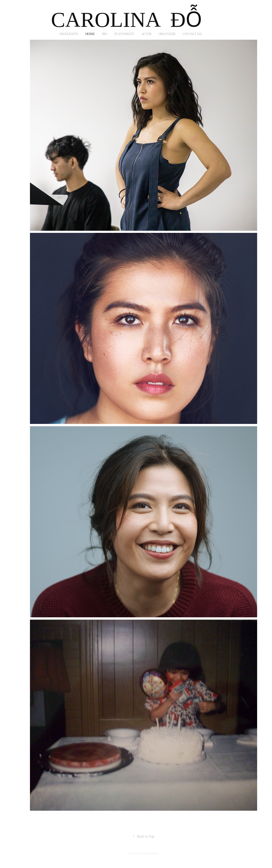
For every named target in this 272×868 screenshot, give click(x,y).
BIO (105, 34)
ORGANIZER (167, 34)
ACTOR (146, 34)
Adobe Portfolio (150, 853)
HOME (90, 34)
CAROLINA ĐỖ (127, 20)
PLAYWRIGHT (124, 34)
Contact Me (192, 34)
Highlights (69, 34)
